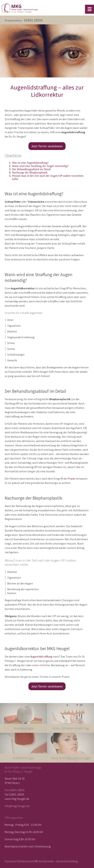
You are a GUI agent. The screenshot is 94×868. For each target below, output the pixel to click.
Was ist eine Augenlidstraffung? (30, 163)
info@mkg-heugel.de (17, 806)
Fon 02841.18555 (15, 790)
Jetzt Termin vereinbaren (47, 146)
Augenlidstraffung (41, 656)
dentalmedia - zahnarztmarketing (58, 861)
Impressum (11, 861)
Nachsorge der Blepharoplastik (30, 172)
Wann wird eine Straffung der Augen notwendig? (40, 166)
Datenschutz (27, 861)
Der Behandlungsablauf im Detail (31, 169)
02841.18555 (33, 20)
